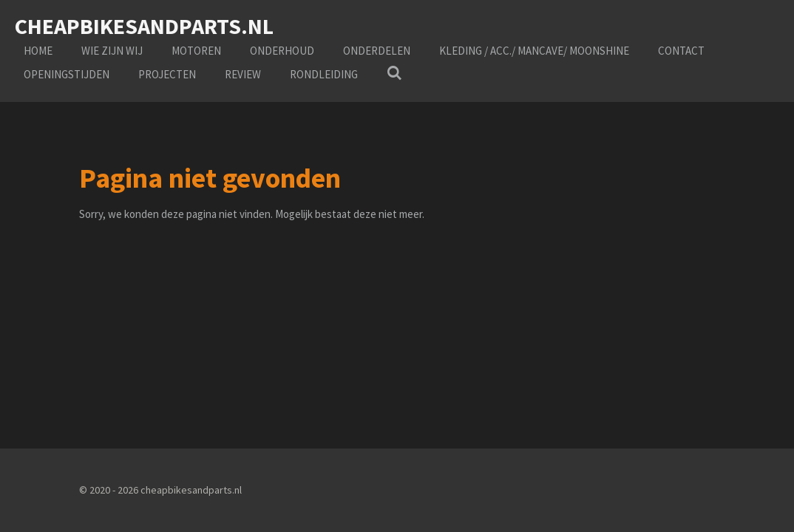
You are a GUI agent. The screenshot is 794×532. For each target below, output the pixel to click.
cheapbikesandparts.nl (144, 26)
